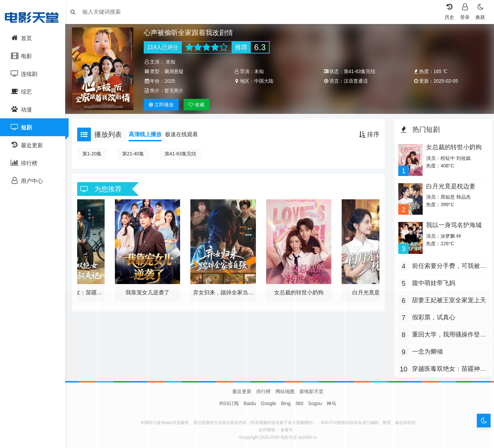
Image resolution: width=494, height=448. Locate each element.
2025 (172, 81)
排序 (368, 134)
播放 (164, 105)
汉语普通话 (355, 81)
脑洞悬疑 (176, 71)
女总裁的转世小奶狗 (452, 147)
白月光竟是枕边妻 (449, 186)
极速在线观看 (185, 134)
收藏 (199, 105)
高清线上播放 (149, 134)
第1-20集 (95, 154)
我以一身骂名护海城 (452, 224)
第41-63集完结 (184, 154)
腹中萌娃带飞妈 (432, 281)
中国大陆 (264, 81)
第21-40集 (137, 154)
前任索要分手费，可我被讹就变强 (447, 265)
